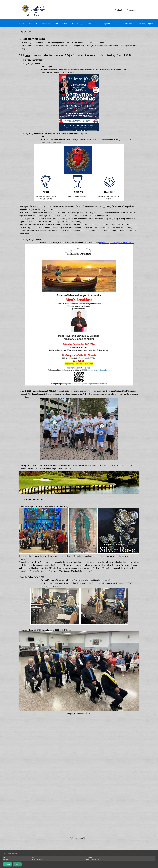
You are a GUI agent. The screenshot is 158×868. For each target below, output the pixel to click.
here (28, 55)
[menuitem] (22, 24)
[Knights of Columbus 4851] (33, 10)
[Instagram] (131, 10)
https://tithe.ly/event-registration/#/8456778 (117, 243)
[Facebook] (118, 10)
